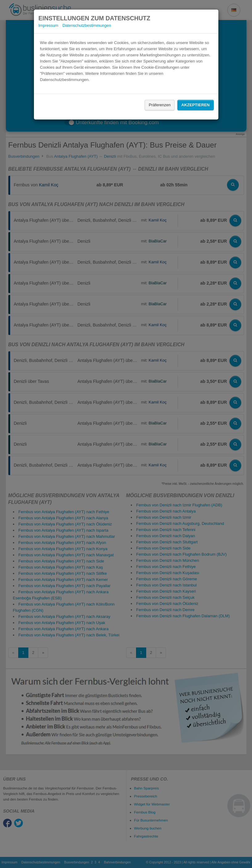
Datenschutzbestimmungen (87, 25)
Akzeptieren (196, 105)
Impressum (48, 25)
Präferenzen (160, 105)
